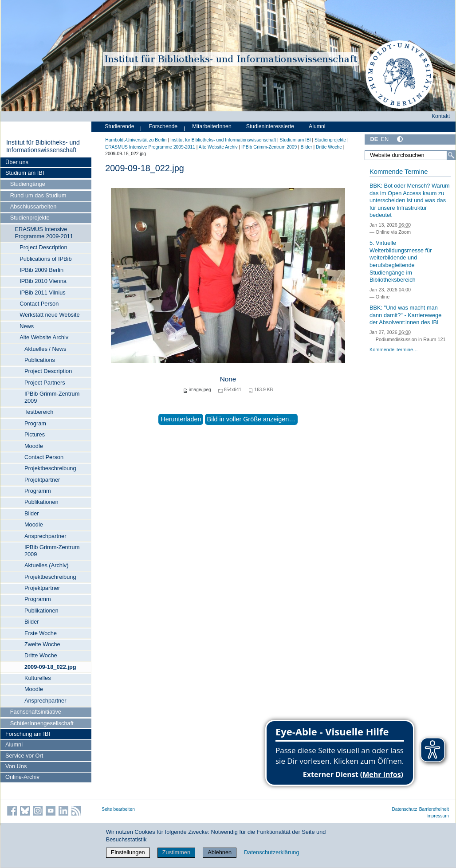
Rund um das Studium (38, 195)
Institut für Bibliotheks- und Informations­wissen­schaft (43, 146)
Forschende (163, 126)
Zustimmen (176, 852)
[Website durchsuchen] (410, 155)
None (228, 379)
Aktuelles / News (45, 349)
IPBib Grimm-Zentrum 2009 (52, 397)
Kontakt (441, 116)
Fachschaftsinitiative (36, 712)
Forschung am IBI (28, 734)
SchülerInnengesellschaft (42, 723)
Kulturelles (38, 678)
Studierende (119, 126)
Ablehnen (220, 852)
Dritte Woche (41, 655)
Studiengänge (28, 184)
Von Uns (16, 766)
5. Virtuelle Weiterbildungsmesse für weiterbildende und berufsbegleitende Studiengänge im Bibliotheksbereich (401, 261)
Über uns (17, 162)
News (27, 326)
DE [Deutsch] (374, 139)
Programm (38, 491)
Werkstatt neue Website (49, 315)
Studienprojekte (30, 218)
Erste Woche (41, 633)
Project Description (43, 247)
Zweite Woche (42, 644)
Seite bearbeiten (118, 809)
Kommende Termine (399, 172)
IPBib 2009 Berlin (41, 270)
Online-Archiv (22, 777)
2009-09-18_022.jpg (50, 667)
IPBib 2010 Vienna (43, 281)
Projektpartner (42, 480)
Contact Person (39, 304)
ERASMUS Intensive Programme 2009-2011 (44, 233)
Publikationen (41, 502)
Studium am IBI (25, 173)
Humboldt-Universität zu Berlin (136, 140)
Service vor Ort (24, 756)
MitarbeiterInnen (212, 126)
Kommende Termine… (394, 350)
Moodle (34, 446)
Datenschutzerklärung (271, 852)
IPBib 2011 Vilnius (43, 293)
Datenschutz (404, 809)
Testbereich (39, 412)
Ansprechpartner (45, 536)
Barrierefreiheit (434, 809)
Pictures (35, 434)
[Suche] (451, 155)
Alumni (14, 744)
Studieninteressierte (270, 126)
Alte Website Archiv (44, 337)
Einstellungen (128, 852)
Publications (40, 360)
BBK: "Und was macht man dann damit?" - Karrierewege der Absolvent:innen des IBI (405, 315)
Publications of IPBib (45, 259)
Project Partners (45, 383)
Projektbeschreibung (50, 468)
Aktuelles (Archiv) (47, 565)
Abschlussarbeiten (33, 206)
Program (35, 423)
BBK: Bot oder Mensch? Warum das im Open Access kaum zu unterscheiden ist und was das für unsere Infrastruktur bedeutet (410, 200)
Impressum (438, 816)
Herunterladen (181, 419)
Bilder (32, 513)
